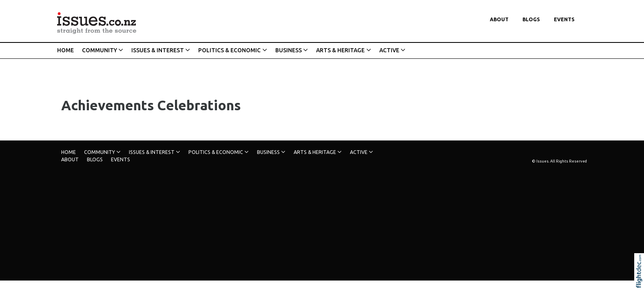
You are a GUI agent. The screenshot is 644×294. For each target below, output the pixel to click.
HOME (65, 50)
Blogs (531, 19)
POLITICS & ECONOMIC (229, 50)
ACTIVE (389, 50)
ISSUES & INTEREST (158, 50)
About (499, 19)
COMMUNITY (100, 50)
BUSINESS (289, 50)
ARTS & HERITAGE (340, 50)
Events (564, 19)
